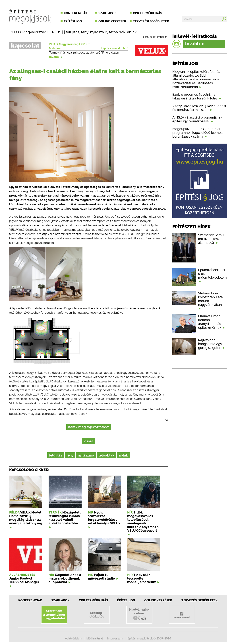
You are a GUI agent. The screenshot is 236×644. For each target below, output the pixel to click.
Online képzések (112, 21)
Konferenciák (76, 13)
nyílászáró (99, 32)
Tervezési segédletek (151, 21)
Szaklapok (108, 13)
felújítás (73, 32)
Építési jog (73, 21)
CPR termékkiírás (147, 13)
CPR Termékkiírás (93, 600)
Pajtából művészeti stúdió (101, 577)
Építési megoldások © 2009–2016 (149, 638)
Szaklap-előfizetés (97, 615)
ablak (132, 32)
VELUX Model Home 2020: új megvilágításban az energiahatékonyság (26, 518)
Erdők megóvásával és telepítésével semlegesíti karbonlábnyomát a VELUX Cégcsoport (143, 521)
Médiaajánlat (95, 638)
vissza (89, 441)
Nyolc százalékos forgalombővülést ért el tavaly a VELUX (104, 518)
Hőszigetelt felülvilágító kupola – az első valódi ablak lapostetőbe (65, 518)
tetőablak (117, 32)
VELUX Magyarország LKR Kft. (35, 32)
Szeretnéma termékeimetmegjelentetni (54, 615)
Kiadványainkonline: (139, 614)
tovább (56, 57)
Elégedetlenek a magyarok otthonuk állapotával (65, 578)
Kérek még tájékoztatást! (89, 427)
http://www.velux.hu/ (115, 48)
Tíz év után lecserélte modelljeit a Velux (142, 578)
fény (85, 32)
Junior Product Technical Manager (24, 580)
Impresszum (115, 638)
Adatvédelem (74, 638)
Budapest (55, 48)
